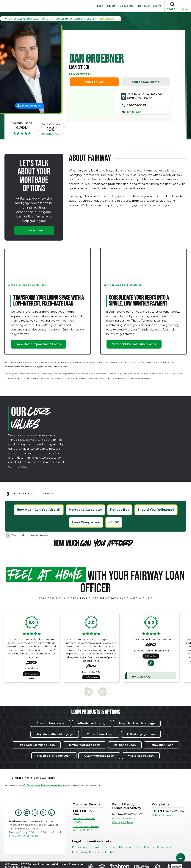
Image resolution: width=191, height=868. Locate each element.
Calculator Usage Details (30, 535)
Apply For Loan (94, 82)
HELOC (114, 522)
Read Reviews (51, 134)
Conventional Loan (100, 734)
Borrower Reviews (150, 6)
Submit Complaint (163, 815)
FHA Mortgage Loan (141, 734)
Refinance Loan (125, 745)
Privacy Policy (80, 847)
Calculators (127, 6)
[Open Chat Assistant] (181, 858)
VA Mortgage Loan (141, 756)
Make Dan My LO (32, 106)
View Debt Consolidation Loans (134, 344)
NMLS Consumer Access (24, 836)
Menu (184, 9)
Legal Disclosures (122, 847)
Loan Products (106, 6)
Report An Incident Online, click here (124, 820)
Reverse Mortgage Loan (54, 756)
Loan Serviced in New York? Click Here (86, 828)
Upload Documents (146, 82)
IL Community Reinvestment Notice (94, 852)
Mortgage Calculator (85, 510)
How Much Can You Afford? (39, 510)
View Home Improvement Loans (39, 344)
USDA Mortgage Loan (99, 756)
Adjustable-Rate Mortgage (55, 734)
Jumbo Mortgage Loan (84, 745)
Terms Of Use (100, 847)
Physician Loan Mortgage (137, 723)
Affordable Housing (92, 723)
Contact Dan (34, 230)
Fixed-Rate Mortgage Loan (36, 745)
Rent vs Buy (120, 510)
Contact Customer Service (84, 820)
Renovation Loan (162, 745)
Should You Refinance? (156, 510)
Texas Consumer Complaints (154, 847)
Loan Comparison (86, 522)
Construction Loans (50, 723)
